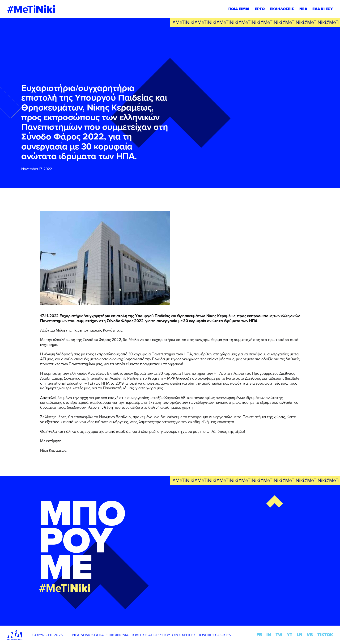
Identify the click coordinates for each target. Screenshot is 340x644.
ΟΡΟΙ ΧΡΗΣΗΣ (184, 635)
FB (259, 635)
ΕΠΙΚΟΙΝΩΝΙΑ (117, 635)
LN (300, 635)
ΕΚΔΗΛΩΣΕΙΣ (282, 9)
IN (269, 635)
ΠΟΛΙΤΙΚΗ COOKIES (214, 635)
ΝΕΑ (303, 9)
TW (279, 635)
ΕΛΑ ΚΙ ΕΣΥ (323, 9)
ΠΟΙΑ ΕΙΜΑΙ (239, 9)
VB (310, 635)
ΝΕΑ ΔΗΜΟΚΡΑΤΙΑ (88, 635)
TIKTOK (325, 635)
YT (290, 635)
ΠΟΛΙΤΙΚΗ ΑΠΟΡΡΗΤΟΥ (150, 635)
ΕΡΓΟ (260, 9)
